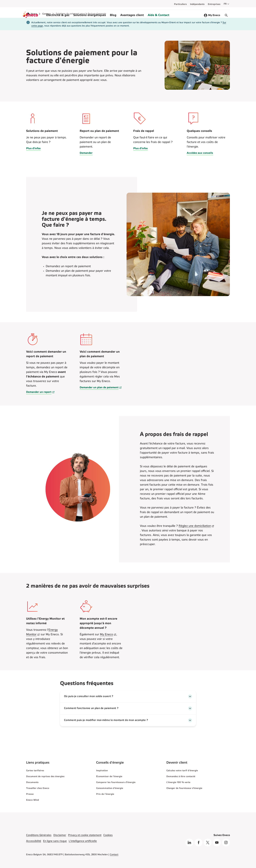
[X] (208, 843)
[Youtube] (217, 843)
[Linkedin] (189, 843)
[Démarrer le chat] (226, 15)
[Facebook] (199, 843)
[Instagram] (226, 843)
